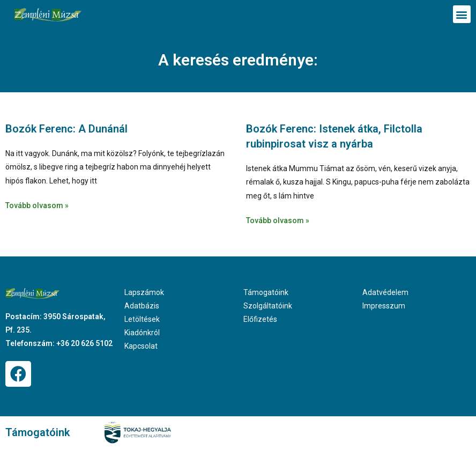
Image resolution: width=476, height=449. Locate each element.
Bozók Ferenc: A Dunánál (66, 129)
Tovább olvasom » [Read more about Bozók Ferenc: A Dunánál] (37, 205)
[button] (462, 14)
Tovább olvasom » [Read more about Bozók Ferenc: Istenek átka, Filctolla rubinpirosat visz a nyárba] (278, 220)
